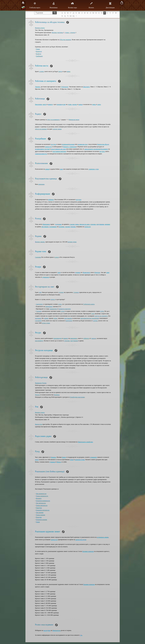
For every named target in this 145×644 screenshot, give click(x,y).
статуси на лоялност (101, 316)
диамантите (53, 309)
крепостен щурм (81, 540)
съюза (57, 257)
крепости (87, 227)
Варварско (38, 383)
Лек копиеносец (41, 494)
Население (39, 104)
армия (46, 318)
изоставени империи (59, 151)
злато (99, 104)
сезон (60, 304)
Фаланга (39, 498)
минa (69, 71)
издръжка (58, 224)
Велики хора (72, 5)
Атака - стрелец (70, 33)
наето (45, 104)
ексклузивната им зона (58, 149)
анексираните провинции (93, 149)
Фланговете (86, 272)
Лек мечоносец (41, 503)
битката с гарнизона (70, 147)
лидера (95, 321)
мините (50, 104)
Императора (57, 630)
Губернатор (65, 87)
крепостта (48, 147)
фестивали (45, 227)
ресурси (54, 144)
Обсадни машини (65, 40)
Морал (59, 462)
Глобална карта (35, 5)
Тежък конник (41, 515)
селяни (41, 71)
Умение (38, 87)
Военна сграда (40, 28)
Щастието (86, 87)
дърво (70, 104)
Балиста (39, 54)
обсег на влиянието (53, 120)
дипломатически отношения (90, 318)
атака (72, 460)
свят (40, 292)
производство (61, 104)
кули (97, 169)
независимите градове (42, 149)
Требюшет (39, 56)
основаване (53, 227)
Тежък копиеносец (42, 496)
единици (78, 272)
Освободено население (77, 397)
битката (53, 457)
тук (81, 635)
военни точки (72, 242)
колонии (61, 227)
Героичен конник (41, 520)
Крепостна (39, 424)
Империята (46, 224)
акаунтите (69, 321)
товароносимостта (41, 154)
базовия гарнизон (88, 551)
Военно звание (40, 242)
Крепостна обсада (103, 144)
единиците (46, 277)
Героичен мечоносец (43, 510)
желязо (75, 104)
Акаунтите (39, 304)
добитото (86, 338)
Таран (38, 49)
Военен (91, 5)
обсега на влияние (41, 129)
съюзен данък (74, 224)
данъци (94, 338)
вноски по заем (84, 224)
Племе (44, 383)
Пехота (37, 395)
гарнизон (92, 169)
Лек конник (40, 512)
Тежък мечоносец (42, 505)
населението (39, 341)
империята (74, 338)
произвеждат (58, 338)
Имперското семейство (85, 442)
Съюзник (38, 257)
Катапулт (39, 51)
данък (94, 104)
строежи (93, 224)
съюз (93, 314)
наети (60, 71)
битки (64, 457)
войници (51, 199)
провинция (65, 144)
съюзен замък (57, 129)
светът (53, 299)
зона (61, 169)
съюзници (38, 321)
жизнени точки (80, 460)
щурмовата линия (103, 537)
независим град (83, 144)
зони (59, 272)
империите (49, 306)
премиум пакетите (65, 309)
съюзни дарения (70, 227)
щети (37, 460)
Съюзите (39, 311)
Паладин (39, 517)
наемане (107, 224)
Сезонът (76, 292)
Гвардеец (39, 508)
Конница (57, 395)
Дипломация (110, 5)
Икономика (54, 5)
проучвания (100, 224)
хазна (55, 318)
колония (72, 144)
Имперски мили (74, 120)
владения (38, 318)
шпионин (41, 184)
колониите (105, 149)
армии (47, 169)
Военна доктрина (57, 33)
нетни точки (46, 323)
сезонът (61, 292)
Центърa (97, 272)
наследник (47, 630)
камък (80, 104)
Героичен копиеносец (43, 501)
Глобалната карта (89, 304)
